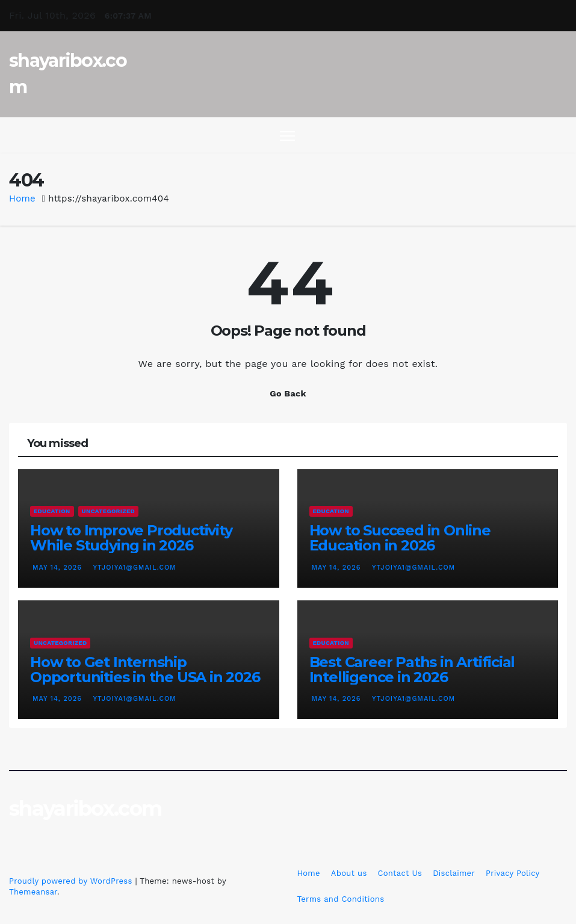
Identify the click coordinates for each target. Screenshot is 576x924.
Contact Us (400, 873)
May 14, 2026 (58, 568)
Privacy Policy (513, 873)
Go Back (288, 393)
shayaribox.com (85, 808)
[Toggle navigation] (287, 136)
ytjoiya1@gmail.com (133, 568)
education (52, 511)
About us (349, 873)
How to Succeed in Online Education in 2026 (400, 538)
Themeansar (33, 892)
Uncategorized (108, 511)
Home (22, 199)
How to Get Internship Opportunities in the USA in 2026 (145, 670)
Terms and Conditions (341, 899)
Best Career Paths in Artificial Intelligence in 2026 (412, 670)
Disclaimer (454, 873)
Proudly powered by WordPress (72, 881)
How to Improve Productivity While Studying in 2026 (131, 538)
